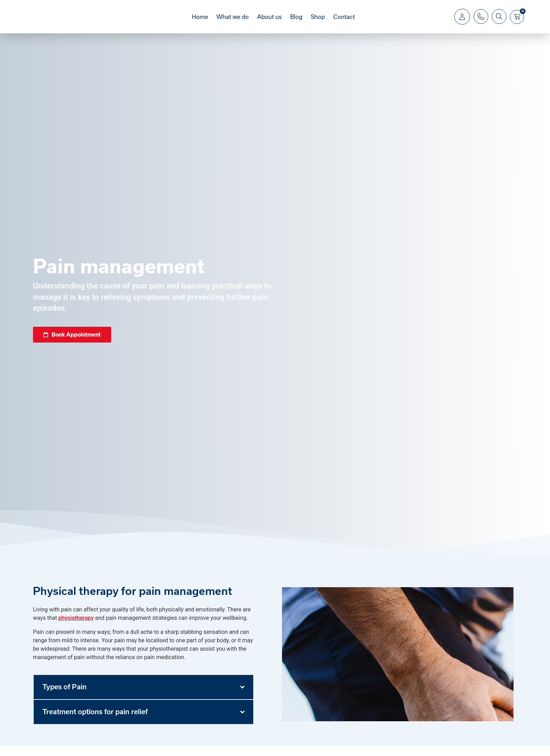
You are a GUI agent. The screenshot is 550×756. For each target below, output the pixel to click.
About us (269, 22)
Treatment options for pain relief (95, 722)
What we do (233, 22)
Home (200, 22)
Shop (318, 22)
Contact (344, 22)
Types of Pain (65, 697)
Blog (296, 22)
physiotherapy (76, 628)
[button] (143, 697)
